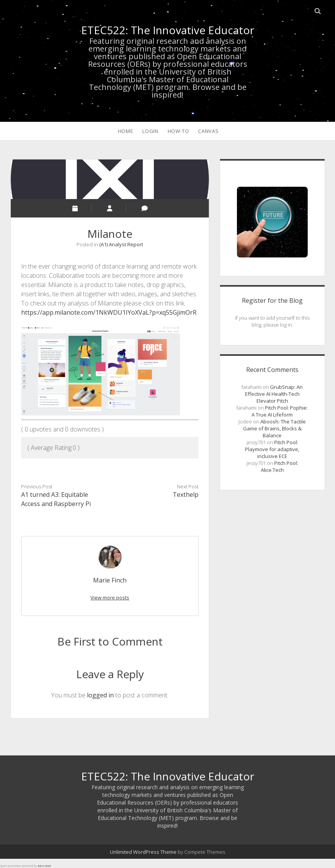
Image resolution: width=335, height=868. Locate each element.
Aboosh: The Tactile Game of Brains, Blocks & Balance (275, 428)
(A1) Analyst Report (121, 244)
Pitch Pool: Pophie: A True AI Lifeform (280, 411)
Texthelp (186, 495)
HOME (126, 131)
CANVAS (208, 131)
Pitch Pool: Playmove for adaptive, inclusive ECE (272, 449)
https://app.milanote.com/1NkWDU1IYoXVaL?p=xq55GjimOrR (109, 312)
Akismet (44, 866)
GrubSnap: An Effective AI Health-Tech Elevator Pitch (274, 394)
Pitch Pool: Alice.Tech (279, 466)
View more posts (110, 597)
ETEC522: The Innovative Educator (168, 30)
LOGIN (150, 131)
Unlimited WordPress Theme (143, 852)
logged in (100, 695)
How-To (178, 131)
